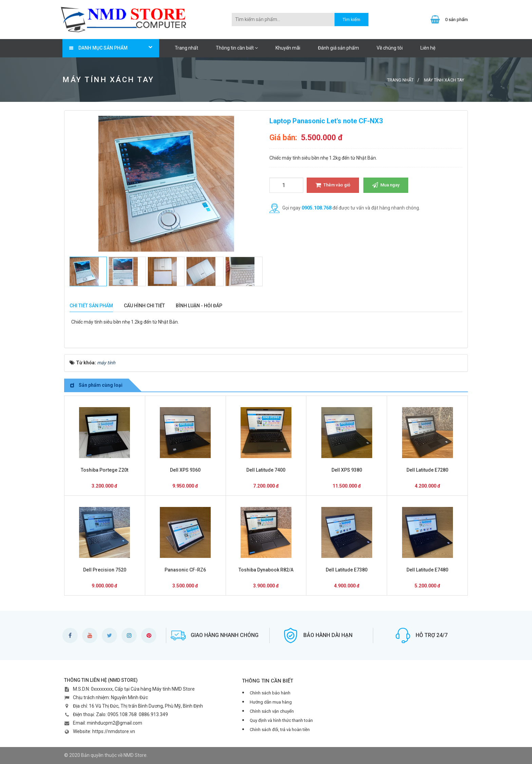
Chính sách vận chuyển (272, 711)
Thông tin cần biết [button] (237, 48)
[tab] (91, 306)
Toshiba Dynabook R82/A (266, 570)
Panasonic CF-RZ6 (185, 570)
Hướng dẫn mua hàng (271, 702)
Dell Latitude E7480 (427, 570)
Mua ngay (386, 185)
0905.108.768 (317, 208)
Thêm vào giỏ (333, 185)
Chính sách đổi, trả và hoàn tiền (280, 730)
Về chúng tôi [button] (390, 48)
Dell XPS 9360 (185, 470)
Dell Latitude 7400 (266, 470)
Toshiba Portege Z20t (104, 470)
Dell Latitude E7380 (347, 570)
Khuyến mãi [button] (288, 48)
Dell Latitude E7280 (427, 470)
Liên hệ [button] (428, 48)
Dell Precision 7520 (105, 570)
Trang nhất (186, 48)
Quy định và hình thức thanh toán (281, 720)
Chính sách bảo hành (270, 693)
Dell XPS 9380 (347, 470)
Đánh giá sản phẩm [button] (338, 48)
